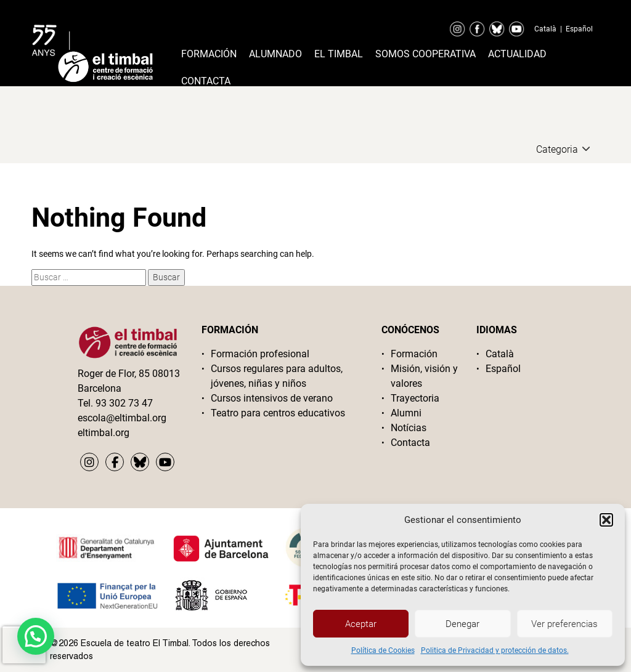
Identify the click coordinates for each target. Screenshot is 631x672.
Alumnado (275, 54)
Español (579, 29)
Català (545, 29)
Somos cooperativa (425, 54)
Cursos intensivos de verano (272, 398)
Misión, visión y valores (424, 376)
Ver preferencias (564, 624)
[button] (606, 520)
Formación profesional (260, 354)
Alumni (406, 413)
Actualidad (517, 54)
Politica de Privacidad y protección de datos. (495, 650)
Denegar (462, 624)
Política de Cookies (383, 650)
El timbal (339, 54)
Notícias (409, 428)
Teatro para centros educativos (278, 413)
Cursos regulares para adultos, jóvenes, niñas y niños (277, 376)
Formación (209, 54)
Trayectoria (415, 398)
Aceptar (361, 624)
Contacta (206, 81)
